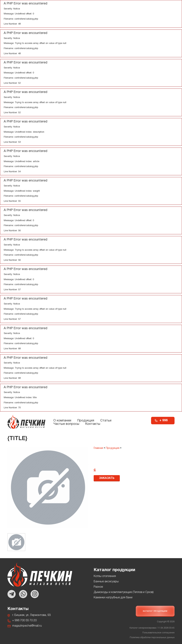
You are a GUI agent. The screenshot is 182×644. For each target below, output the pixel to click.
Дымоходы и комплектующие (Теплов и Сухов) (124, 592)
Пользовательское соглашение (158, 633)
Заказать (107, 478)
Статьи (106, 421)
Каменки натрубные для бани (113, 598)
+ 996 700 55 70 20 (164, 422)
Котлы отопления (105, 576)
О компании (62, 421)
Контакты (93, 424)
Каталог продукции (155, 611)
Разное (98, 587)
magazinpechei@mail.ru (27, 626)
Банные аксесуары (106, 582)
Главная (98, 448)
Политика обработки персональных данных (152, 638)
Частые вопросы (66, 424)
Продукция (86, 421)
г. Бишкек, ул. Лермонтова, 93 (31, 615)
